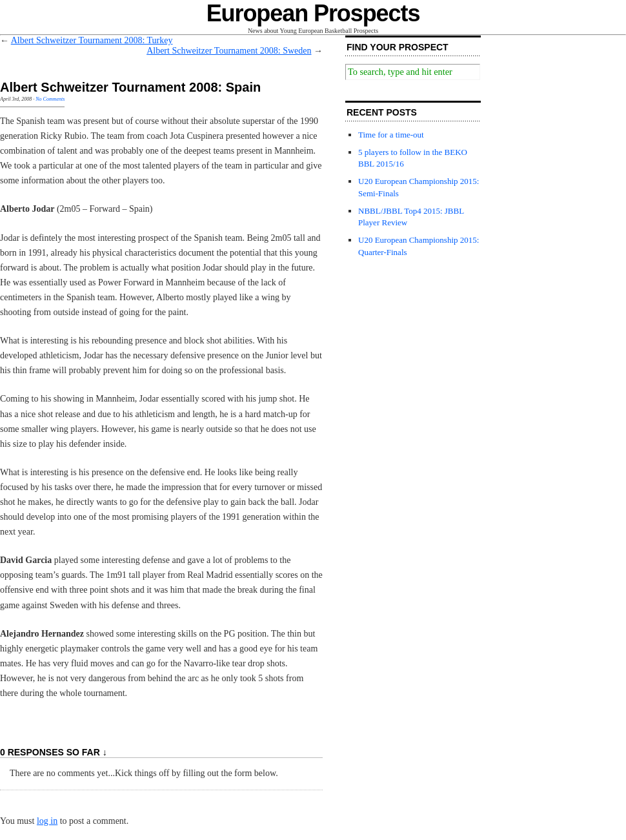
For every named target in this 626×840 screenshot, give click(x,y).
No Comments (50, 99)
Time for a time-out (391, 135)
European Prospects (313, 13)
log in (47, 821)
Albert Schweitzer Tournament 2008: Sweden (229, 51)
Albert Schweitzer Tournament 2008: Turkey (92, 40)
